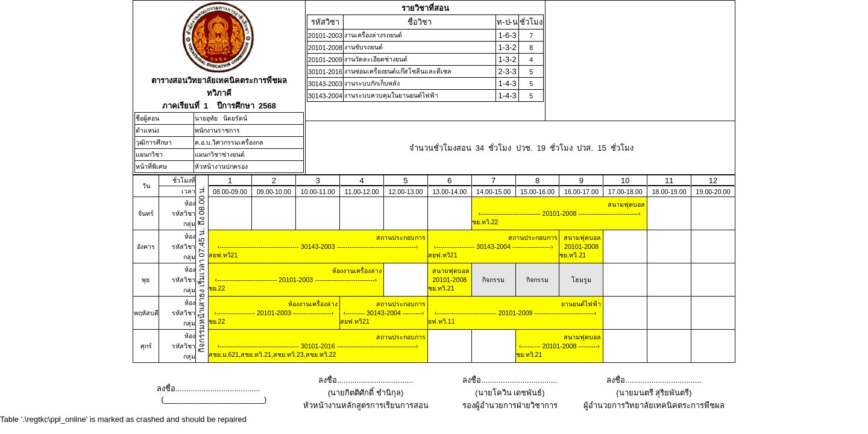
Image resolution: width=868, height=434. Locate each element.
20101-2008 (560, 213)
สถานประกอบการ (401, 237)
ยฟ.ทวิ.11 (442, 321)
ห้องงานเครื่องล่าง (357, 271)
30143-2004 (493, 247)
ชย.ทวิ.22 (485, 222)
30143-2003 (318, 247)
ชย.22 (217, 288)
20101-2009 (516, 313)
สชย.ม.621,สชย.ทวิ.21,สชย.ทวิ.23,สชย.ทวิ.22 (272, 354)
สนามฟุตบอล (626, 204)
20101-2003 (296, 280)
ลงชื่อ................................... (366, 380)
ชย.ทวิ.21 (573, 255)
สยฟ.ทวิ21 (223, 255)
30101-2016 (318, 346)
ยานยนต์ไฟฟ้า (581, 304)
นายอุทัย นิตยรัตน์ (221, 118)
